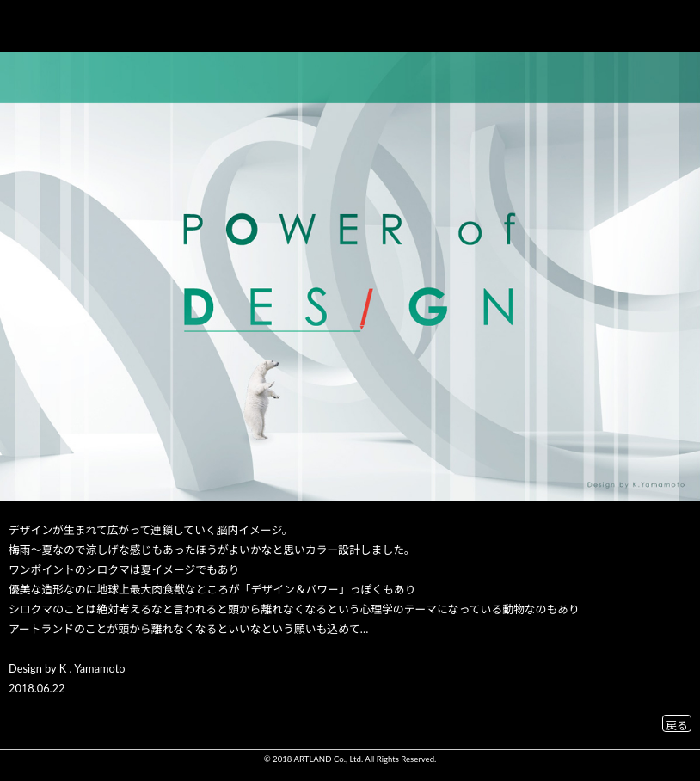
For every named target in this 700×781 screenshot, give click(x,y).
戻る (677, 724)
